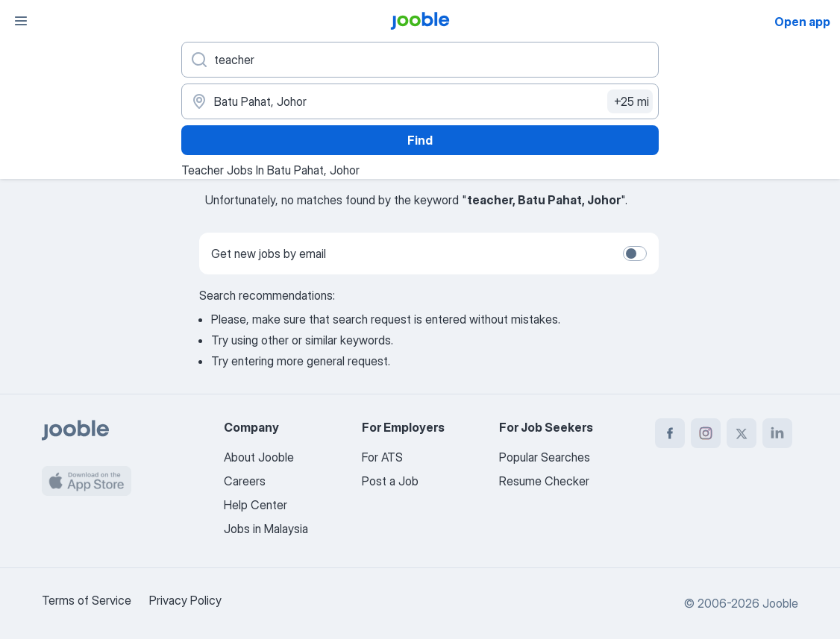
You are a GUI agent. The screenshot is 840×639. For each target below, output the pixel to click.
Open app (802, 22)
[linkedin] (777, 433)
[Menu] (21, 21)
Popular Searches (545, 457)
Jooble (780, 603)
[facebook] (670, 433)
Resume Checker (544, 481)
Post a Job (390, 481)
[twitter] (742, 433)
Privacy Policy (185, 600)
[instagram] (706, 433)
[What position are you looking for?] (420, 60)
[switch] (635, 254)
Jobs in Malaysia (266, 529)
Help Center (256, 505)
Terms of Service (87, 600)
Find (420, 140)
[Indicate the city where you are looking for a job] (420, 101)
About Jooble (259, 457)
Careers (245, 481)
